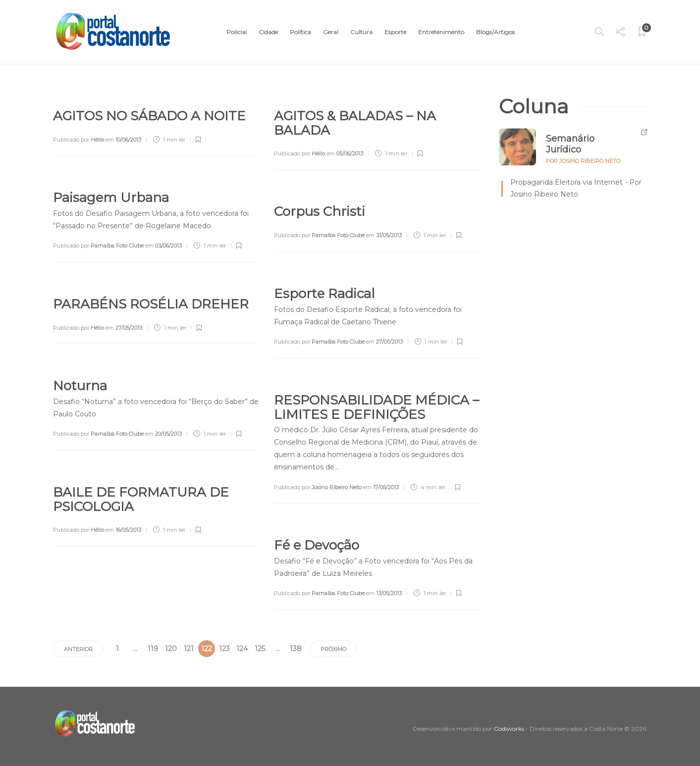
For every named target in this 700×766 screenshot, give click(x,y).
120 (171, 649)
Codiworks (509, 729)
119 (153, 649)
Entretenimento (441, 32)
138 (296, 649)
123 (224, 649)
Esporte (395, 32)
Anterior (78, 649)
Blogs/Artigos (495, 32)
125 (260, 649)
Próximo (333, 649)
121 (189, 649)
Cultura (361, 32)
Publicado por (79, 140)
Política (300, 32)
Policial (237, 32)
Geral (331, 32)
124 (242, 649)
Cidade (268, 32)
